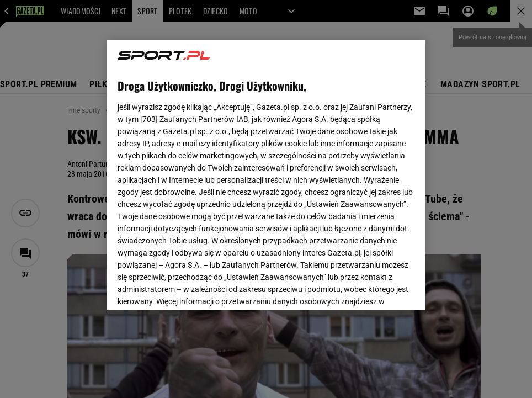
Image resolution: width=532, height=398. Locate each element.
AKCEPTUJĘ (377, 289)
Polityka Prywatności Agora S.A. (331, 158)
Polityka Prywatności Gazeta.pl (215, 158)
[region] (266, 175)
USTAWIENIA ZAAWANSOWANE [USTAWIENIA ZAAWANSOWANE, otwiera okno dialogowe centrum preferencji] (190, 288)
